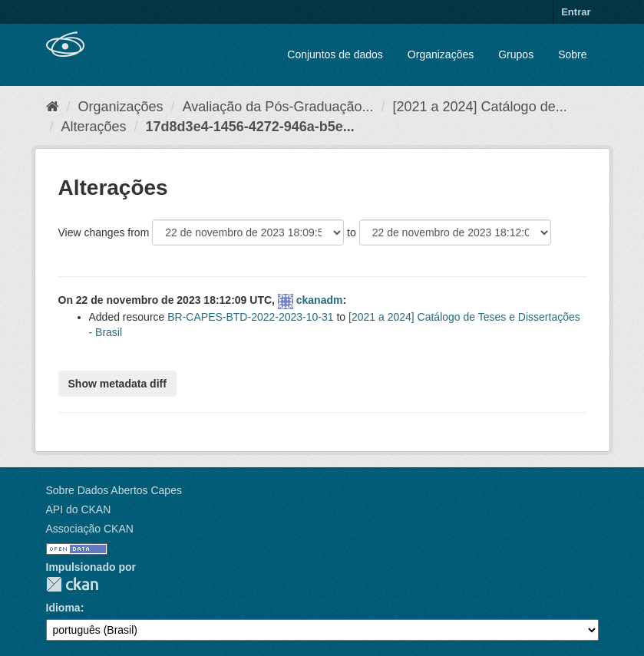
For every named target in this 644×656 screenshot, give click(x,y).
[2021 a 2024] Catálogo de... (479, 107)
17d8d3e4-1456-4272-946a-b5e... (250, 127)
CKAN (72, 584)
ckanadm (320, 300)
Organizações (441, 54)
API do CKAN (79, 509)
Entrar (576, 12)
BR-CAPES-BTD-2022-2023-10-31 (250, 317)
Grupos (516, 54)
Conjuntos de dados (335, 54)
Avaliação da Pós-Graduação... (278, 107)
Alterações (94, 127)
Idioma (63, 608)
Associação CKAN (90, 529)
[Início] (53, 107)
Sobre (572, 54)
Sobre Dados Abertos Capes (114, 490)
